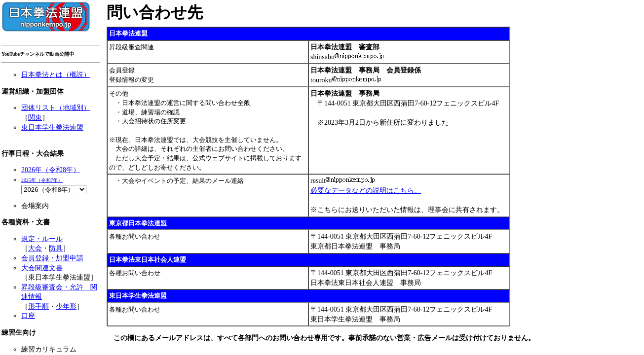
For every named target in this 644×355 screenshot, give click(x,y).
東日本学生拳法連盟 (52, 127)
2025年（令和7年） (42, 180)
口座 (28, 316)
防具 (56, 248)
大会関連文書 (42, 268)
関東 (35, 118)
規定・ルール (42, 239)
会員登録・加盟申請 (52, 258)
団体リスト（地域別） (56, 108)
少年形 (66, 306)
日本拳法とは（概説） (56, 75)
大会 (35, 248)
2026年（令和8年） (51, 170)
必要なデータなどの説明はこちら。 (366, 191)
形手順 (38, 306)
